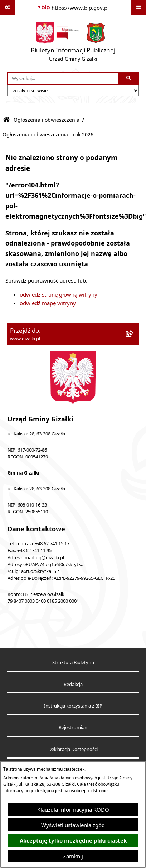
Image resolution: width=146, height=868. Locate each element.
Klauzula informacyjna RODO (73, 809)
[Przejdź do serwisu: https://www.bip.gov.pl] (73, 8)
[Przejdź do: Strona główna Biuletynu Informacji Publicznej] (6, 120)
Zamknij (73, 856)
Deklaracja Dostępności (73, 749)
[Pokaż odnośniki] (8, 8)
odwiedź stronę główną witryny (59, 294)
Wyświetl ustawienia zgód (73, 825)
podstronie (97, 791)
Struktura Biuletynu (73, 662)
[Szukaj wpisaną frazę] (129, 79)
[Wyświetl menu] (138, 8)
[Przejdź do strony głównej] (73, 43)
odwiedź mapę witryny (48, 303)
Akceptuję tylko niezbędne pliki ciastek (73, 841)
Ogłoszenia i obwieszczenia (47, 120)
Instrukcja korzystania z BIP (73, 706)
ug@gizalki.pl (50, 558)
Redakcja (73, 684)
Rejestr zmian (73, 727)
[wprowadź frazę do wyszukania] (63, 79)
